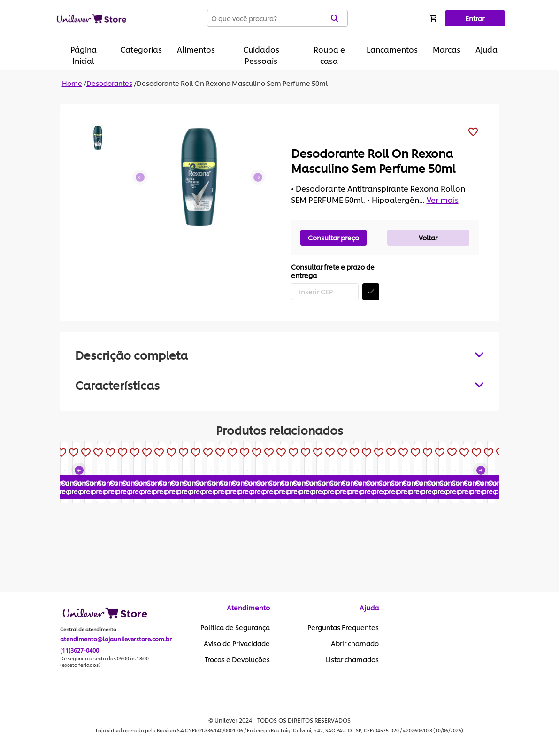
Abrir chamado (355, 644)
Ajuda (486, 49)
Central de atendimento (88, 630)
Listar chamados (352, 660)
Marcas (447, 49)
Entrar (475, 18)
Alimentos (196, 49)
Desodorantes (109, 83)
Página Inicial (84, 55)
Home (72, 83)
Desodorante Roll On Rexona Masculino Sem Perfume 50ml (232, 83)
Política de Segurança (235, 628)
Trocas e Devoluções (237, 660)
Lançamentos (392, 49)
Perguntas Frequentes (343, 628)
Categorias (141, 49)
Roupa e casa (329, 55)
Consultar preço (333, 237)
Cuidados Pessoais (261, 55)
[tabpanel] (280, 385)
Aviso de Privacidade (237, 644)
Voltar (428, 237)
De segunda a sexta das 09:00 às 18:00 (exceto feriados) (104, 662)
